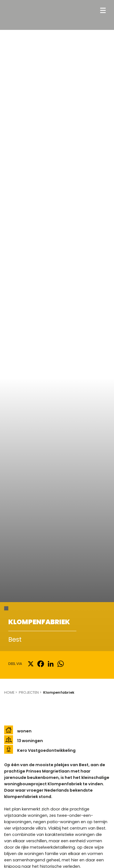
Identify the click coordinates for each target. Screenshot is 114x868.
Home (9, 692)
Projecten (29, 692)
